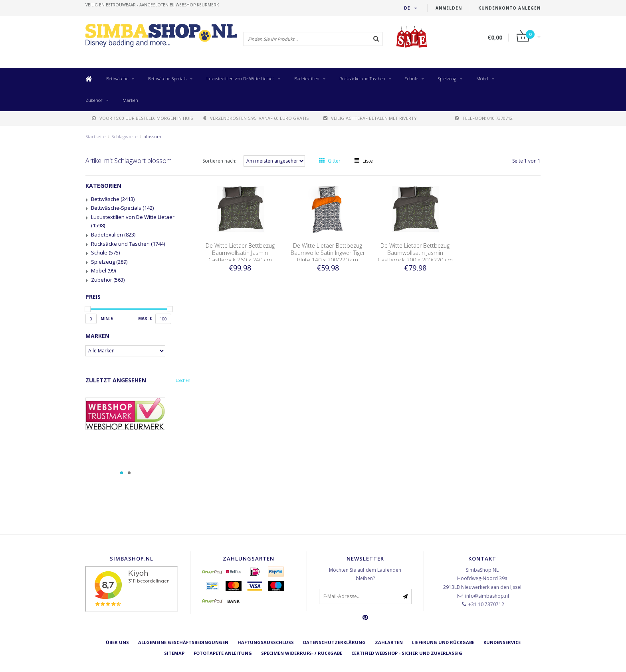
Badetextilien (307, 79)
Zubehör (94, 100)
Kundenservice (502, 642)
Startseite (96, 136)
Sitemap (174, 653)
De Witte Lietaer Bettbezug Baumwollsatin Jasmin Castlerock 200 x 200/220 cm (415, 253)
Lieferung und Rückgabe (443, 642)
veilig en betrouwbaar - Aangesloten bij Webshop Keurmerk (152, 5)
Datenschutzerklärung (334, 642)
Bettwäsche (117, 79)
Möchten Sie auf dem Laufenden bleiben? (365, 574)
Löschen (183, 380)
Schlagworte (125, 136)
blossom (152, 136)
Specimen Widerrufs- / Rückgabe (302, 653)
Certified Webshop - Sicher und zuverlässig (407, 653)
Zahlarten (389, 642)
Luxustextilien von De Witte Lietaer (240, 79)
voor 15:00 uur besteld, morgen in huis (142, 118)
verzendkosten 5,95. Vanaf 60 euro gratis (256, 118)
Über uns (117, 642)
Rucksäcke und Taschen (362, 79)
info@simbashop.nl (487, 596)
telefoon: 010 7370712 (484, 118)
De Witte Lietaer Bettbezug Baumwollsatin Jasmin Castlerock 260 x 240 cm (240, 253)
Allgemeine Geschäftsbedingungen (183, 642)
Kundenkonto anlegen (509, 8)
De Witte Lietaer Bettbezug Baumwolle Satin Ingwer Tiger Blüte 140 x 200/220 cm (328, 253)
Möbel (482, 79)
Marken (130, 100)
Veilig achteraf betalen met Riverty (370, 118)
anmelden (449, 8)
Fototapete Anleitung (223, 653)
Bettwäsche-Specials (167, 79)
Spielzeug (447, 79)
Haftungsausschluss (266, 642)
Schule (412, 79)
